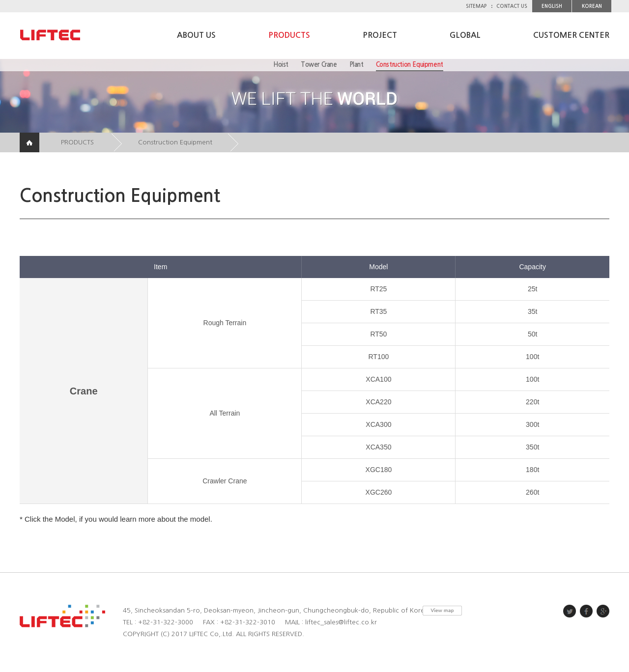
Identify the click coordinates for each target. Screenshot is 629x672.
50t (532, 334)
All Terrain (225, 413)
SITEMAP (476, 6)
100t (532, 357)
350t (532, 447)
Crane (84, 391)
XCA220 (378, 402)
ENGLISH (552, 6)
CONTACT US (512, 6)
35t (532, 311)
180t (532, 470)
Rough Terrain (225, 323)
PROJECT (380, 35)
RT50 (378, 334)
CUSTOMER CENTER (571, 35)
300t (532, 424)
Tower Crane (319, 65)
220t (532, 402)
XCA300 (378, 424)
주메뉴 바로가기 (0, 0)
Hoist (281, 65)
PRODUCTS (289, 35)
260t (532, 492)
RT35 (378, 311)
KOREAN (592, 6)
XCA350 (378, 447)
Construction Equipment (410, 65)
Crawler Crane (225, 481)
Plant (357, 65)
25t (532, 289)
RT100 (379, 357)
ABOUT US (196, 35)
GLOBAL (465, 35)
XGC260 (379, 492)
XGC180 (379, 470)
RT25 (378, 289)
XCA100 (378, 379)
